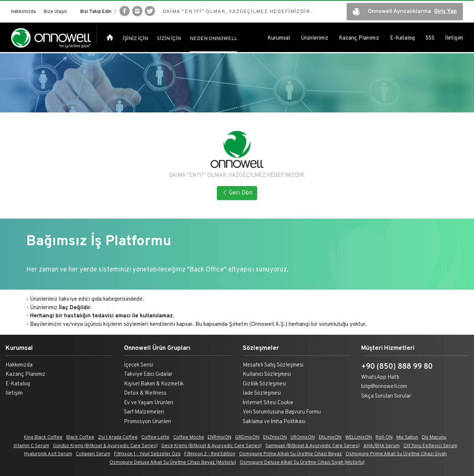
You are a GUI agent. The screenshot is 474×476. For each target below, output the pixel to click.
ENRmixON (219, 438)
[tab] (110, 39)
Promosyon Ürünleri (147, 422)
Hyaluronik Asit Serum (48, 454)
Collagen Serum (93, 454)
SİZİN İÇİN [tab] (169, 40)
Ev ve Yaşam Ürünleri (149, 403)
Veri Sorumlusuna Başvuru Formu (282, 412)
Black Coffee (80, 438)
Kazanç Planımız (359, 39)
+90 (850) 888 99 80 (397, 367)
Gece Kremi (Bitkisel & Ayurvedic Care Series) (211, 446)
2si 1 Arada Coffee (118, 438)
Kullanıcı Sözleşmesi (267, 374)
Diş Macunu (434, 438)
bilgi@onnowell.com (384, 387)
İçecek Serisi (139, 365)
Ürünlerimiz (315, 39)
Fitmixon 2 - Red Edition (210, 454)
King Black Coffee (43, 438)
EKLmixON (330, 438)
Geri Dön (237, 193)
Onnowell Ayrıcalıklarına (405, 12)
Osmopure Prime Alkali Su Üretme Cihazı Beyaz (290, 454)
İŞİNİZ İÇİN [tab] (135, 40)
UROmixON (303, 438)
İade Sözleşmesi (262, 393)
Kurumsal (279, 39)
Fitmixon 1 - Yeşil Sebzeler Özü (147, 454)
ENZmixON (275, 438)
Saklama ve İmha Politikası (274, 422)
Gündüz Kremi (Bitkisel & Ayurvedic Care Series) (105, 446)
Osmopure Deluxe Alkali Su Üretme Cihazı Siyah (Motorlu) (302, 463)
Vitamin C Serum (31, 446)
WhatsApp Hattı (380, 377)
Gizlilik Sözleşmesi (264, 384)
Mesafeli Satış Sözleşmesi (273, 365)
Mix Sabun (407, 438)
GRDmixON (247, 438)
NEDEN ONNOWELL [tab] (214, 40)
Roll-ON (384, 438)
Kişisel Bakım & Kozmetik (154, 384)
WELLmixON (359, 438)
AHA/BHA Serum (381, 446)
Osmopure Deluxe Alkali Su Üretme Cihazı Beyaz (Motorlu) (173, 463)
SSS (430, 39)
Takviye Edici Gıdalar (148, 374)
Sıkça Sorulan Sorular (386, 396)
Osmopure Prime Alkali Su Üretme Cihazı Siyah (396, 454)
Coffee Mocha (189, 438)
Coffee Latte (155, 438)
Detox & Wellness (145, 393)
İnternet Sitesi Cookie (268, 403)
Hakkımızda (23, 12)
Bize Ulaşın (55, 12)
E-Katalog (402, 39)
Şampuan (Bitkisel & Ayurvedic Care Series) (312, 446)
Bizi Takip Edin (99, 12)
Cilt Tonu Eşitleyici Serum (430, 446)
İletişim (454, 39)
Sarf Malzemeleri (144, 412)
